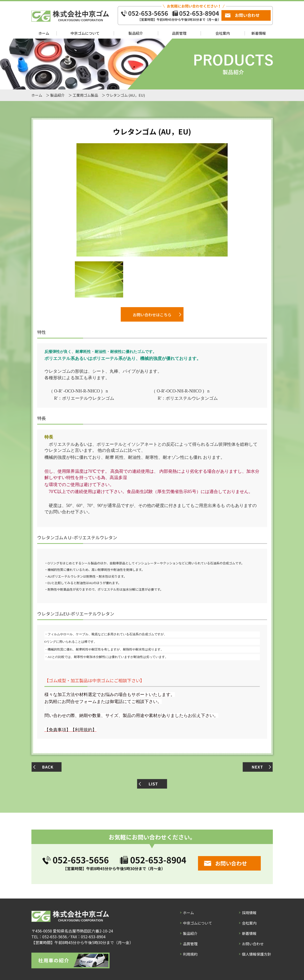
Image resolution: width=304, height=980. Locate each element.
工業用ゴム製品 (85, 95)
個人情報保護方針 (256, 954)
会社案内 (223, 33)
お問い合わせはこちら (152, 315)
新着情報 (259, 33)
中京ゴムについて (85, 33)
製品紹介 (136, 33)
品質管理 (179, 33)
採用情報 (249, 912)
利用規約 (190, 954)
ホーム (44, 33)
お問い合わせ (247, 15)
